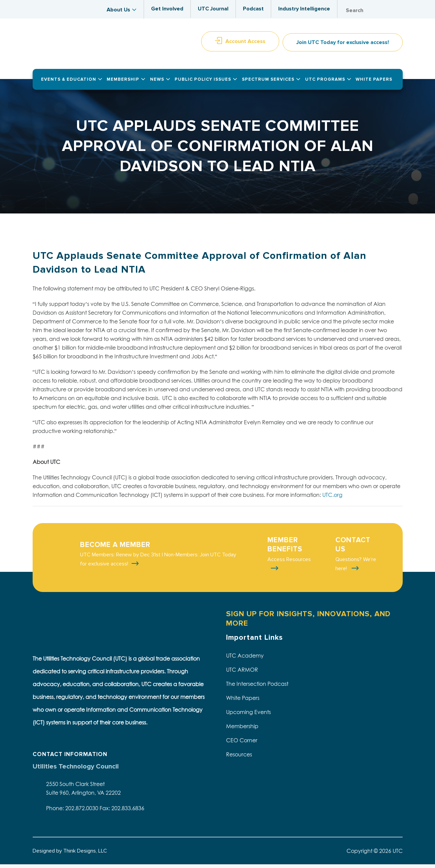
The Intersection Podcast (257, 687)
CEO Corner (242, 744)
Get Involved (167, 9)
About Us (118, 10)
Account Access (245, 45)
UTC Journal (213, 9)
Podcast (253, 9)
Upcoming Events (248, 715)
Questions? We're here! (356, 567)
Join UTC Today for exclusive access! (343, 46)
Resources (239, 758)
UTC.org (332, 498)
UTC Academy (245, 659)
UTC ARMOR (242, 673)
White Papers (243, 701)
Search (396, 11)
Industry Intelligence (304, 9)
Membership (242, 729)
